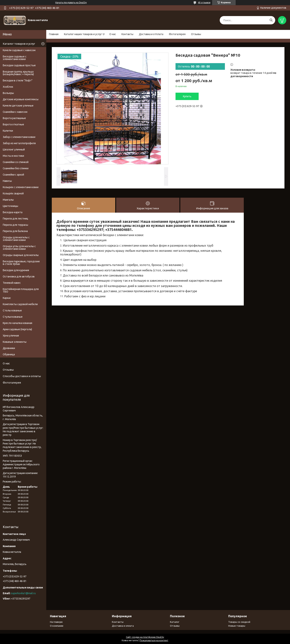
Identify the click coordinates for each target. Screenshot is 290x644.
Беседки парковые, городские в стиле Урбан (21, 263)
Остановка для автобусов (19, 277)
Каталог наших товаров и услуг (83, 34)
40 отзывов (204, 2)
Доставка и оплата (123, 626)
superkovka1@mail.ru (23, 593)
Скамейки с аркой (13, 175)
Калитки (8, 131)
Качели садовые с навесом (19, 50)
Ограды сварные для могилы (21, 255)
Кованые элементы (15, 342)
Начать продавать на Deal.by (71, 2)
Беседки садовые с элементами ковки (15, 58)
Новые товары (237, 626)
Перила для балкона (15, 231)
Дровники (9, 348)
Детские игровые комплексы (21, 99)
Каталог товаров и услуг (19, 44)
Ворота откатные (13, 124)
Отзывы (196, 34)
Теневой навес (12, 283)
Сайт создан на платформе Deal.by (145, 637)
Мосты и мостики (13, 156)
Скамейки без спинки (16, 168)
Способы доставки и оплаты (22, 376)
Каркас (7, 298)
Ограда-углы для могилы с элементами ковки (19, 248)
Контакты (127, 34)
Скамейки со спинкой (16, 162)
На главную (56, 622)
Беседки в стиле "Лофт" (18, 80)
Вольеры (8, 93)
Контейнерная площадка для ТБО (21, 290)
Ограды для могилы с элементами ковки (16, 239)
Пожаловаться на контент (154, 640)
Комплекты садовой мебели (20, 304)
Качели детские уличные (18, 106)
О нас (113, 34)
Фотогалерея (177, 34)
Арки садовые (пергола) (17, 329)
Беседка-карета (13, 212)
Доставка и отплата (151, 34)
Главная (54, 34)
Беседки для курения (16, 270)
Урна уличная (11, 336)
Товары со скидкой (239, 622)
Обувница (9, 354)
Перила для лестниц (15, 219)
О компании (57, 626)
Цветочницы (10, 206)
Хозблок (8, 87)
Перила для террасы (15, 225)
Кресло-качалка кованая (17, 323)
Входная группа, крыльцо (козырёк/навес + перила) (18, 73)
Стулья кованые (13, 317)
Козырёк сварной (13, 193)
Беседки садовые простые (19, 65)
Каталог (175, 622)
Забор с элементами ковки (19, 137)
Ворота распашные (14, 118)
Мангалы (8, 200)
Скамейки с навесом (15, 112)
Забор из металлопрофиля (19, 143)
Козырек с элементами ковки (21, 187)
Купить (187, 96)
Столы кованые (12, 310)
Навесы (7, 181)
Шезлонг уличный (14, 150)
